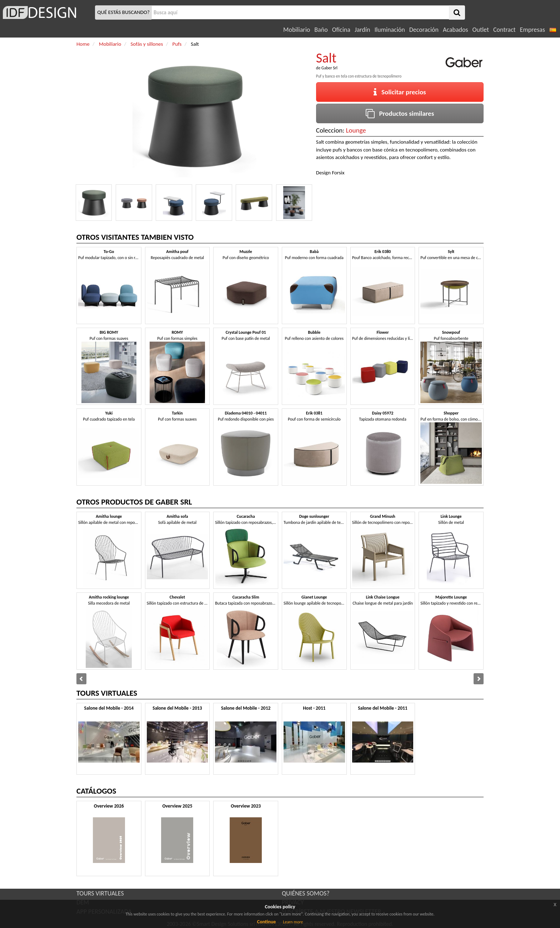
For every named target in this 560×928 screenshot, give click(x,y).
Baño (321, 30)
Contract (504, 30)
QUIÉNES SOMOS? (306, 893)
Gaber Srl (329, 68)
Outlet (481, 30)
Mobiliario (297, 30)
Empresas (532, 30)
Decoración (424, 30)
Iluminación (389, 30)
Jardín (362, 30)
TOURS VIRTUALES (100, 893)
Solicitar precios (400, 92)
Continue (267, 922)
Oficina (341, 30)
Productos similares (400, 113)
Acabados (456, 30)
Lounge (356, 130)
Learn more (293, 922)
